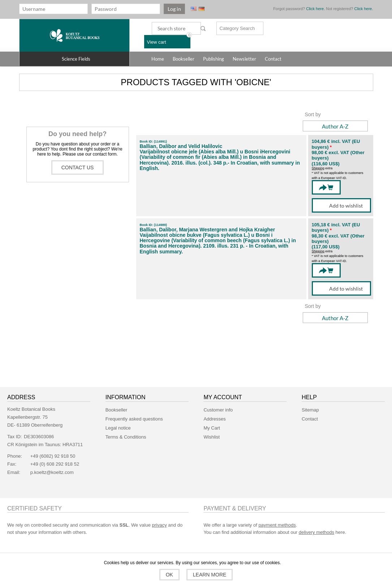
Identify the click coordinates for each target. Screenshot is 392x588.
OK (170, 575)
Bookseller (117, 410)
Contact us (78, 167)
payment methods (277, 525)
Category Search (237, 28)
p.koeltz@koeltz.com (52, 472)
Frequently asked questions (134, 419)
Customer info (218, 410)
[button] (74, 59)
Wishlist (212, 437)
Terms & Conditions (126, 437)
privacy (160, 525)
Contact (310, 419)
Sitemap (310, 410)
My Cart (212, 428)
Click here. (315, 9)
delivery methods (316, 532)
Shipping (318, 168)
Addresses (214, 419)
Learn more (209, 575)
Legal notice (118, 428)
